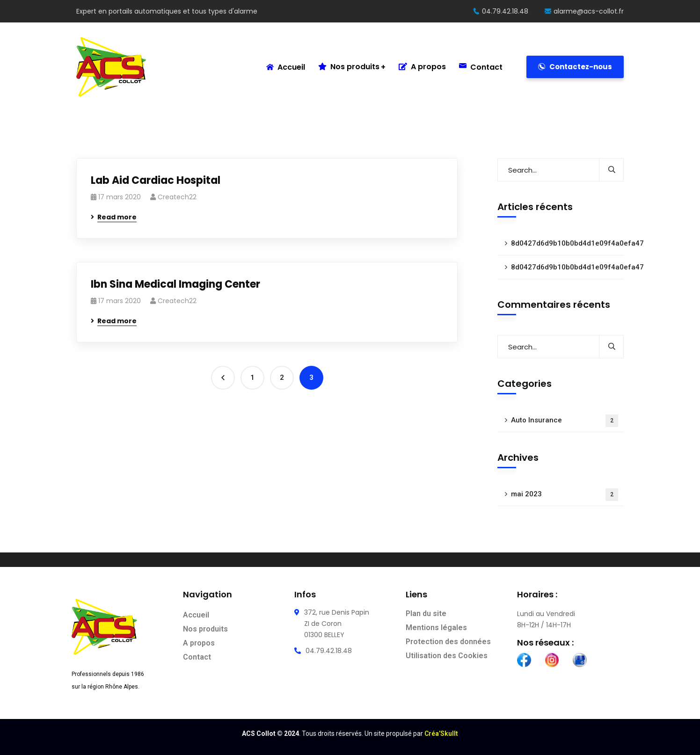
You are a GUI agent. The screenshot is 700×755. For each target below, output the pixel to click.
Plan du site (426, 613)
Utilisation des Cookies (447, 656)
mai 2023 (565, 495)
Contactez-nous (575, 67)
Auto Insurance (565, 421)
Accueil (286, 67)
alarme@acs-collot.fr (584, 11)
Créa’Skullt (441, 733)
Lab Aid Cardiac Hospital (156, 180)
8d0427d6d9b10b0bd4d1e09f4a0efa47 (567, 243)
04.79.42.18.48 (501, 11)
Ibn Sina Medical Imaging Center (175, 284)
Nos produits (349, 67)
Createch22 (177, 197)
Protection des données (448, 642)
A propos (422, 67)
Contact (481, 67)
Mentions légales (436, 628)
